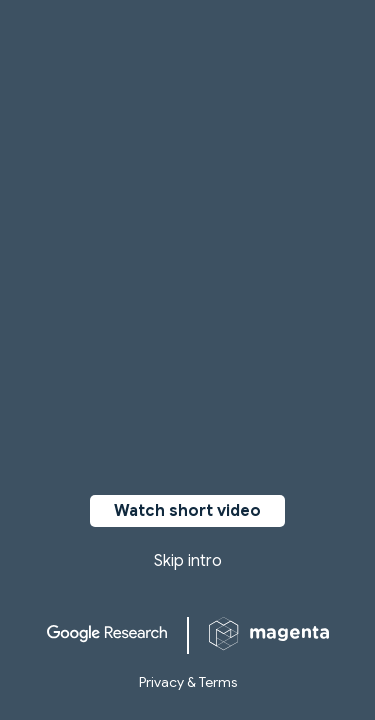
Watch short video (187, 511)
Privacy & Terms (188, 682)
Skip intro (188, 561)
